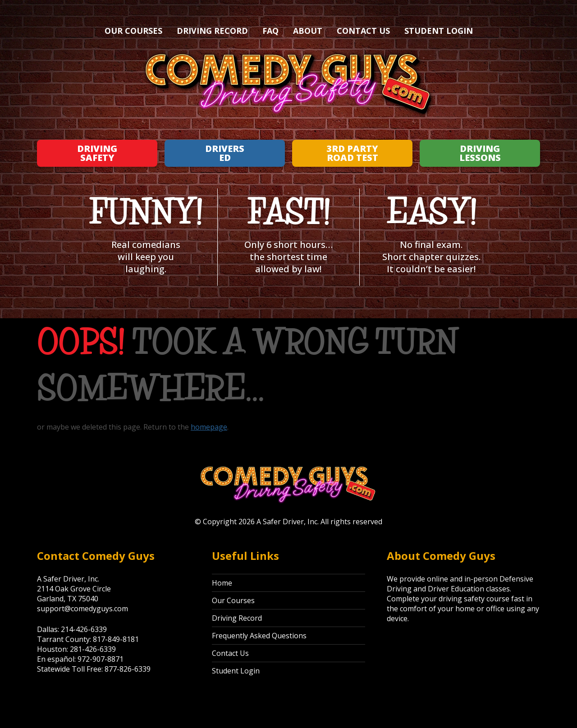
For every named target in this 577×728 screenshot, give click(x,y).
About (308, 31)
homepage (209, 427)
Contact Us (363, 31)
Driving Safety (97, 153)
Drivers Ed (225, 153)
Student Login (439, 31)
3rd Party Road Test (352, 153)
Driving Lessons (480, 153)
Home (222, 583)
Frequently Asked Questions (259, 636)
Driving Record (212, 31)
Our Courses (133, 31)
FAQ (270, 31)
